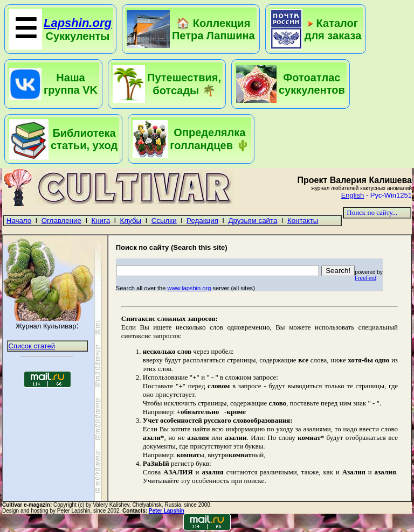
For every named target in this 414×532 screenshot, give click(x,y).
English (353, 195)
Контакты (303, 220)
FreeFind (365, 278)
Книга (101, 220)
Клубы (131, 220)
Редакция (202, 220)
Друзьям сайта (253, 220)
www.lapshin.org (189, 288)
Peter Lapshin (167, 511)
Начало (19, 220)
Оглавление (61, 220)
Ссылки (164, 220)
